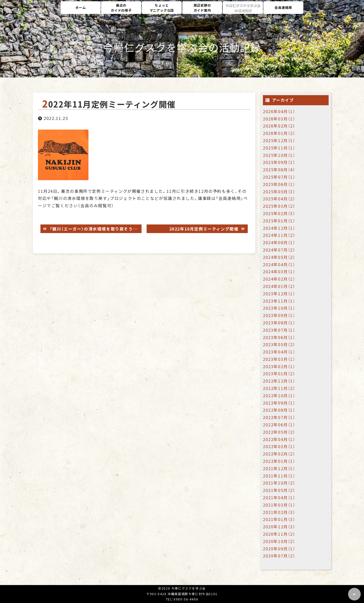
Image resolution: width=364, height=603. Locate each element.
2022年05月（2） (279, 432)
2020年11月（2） (279, 534)
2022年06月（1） (279, 425)
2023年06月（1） (279, 337)
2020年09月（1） (279, 549)
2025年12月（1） (279, 140)
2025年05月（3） (279, 192)
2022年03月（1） (279, 446)
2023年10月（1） (279, 308)
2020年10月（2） (279, 541)
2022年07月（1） (279, 417)
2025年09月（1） (279, 162)
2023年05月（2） (279, 344)
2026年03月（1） (279, 119)
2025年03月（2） (279, 206)
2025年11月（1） (279, 148)
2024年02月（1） (279, 279)
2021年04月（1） (279, 497)
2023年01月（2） (279, 373)
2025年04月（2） (279, 199)
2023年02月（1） (279, 366)
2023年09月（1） (279, 315)
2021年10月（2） (279, 483)
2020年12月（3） (279, 527)
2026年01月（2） (279, 133)
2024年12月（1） (279, 228)
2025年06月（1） (279, 184)
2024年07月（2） (279, 250)
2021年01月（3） (279, 519)
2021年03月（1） (279, 505)
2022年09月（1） (279, 403)
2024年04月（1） (279, 264)
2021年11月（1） (279, 476)
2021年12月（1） (279, 468)
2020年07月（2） (279, 556)
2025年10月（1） (279, 155)
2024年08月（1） (279, 242)
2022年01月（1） (279, 461)
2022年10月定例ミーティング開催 (205, 229)
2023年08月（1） (279, 323)
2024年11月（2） (279, 235)
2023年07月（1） (279, 330)
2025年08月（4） (279, 170)
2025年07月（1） (279, 177)
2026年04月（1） (279, 111)
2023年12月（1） (279, 294)
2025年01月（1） (279, 221)
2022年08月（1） (279, 410)
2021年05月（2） (279, 490)
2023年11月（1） (279, 301)
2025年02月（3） (279, 213)
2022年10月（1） (279, 396)
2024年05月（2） (279, 257)
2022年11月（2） (279, 388)
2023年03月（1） (279, 359)
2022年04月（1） (279, 439)
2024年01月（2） (279, 286)
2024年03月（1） (279, 272)
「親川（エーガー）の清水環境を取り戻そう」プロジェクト (95, 229)
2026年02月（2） (279, 126)
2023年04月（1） (279, 352)
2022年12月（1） (279, 381)
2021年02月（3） (279, 512)
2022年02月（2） (279, 454)
